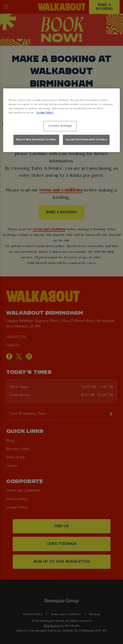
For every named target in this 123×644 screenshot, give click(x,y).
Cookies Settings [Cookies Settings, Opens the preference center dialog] (60, 126)
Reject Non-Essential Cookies (36, 140)
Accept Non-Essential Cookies (86, 140)
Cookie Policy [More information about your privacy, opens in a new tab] (45, 113)
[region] (62, 120)
